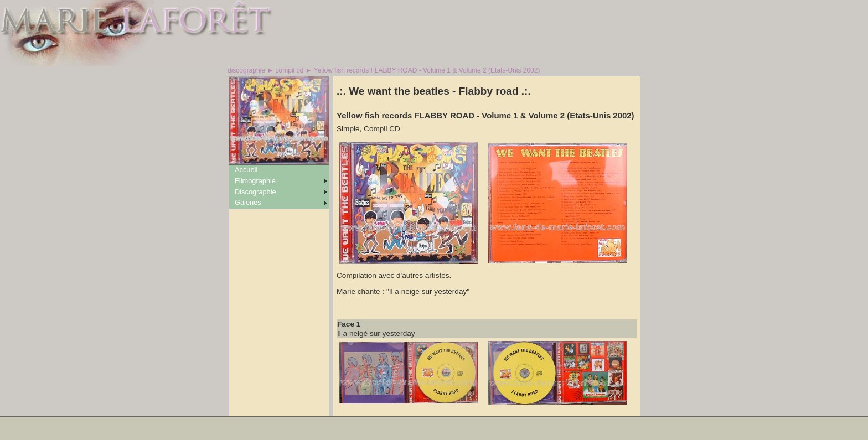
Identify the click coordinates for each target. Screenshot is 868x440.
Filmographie (255, 181)
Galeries (248, 202)
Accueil (246, 170)
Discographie (255, 192)
